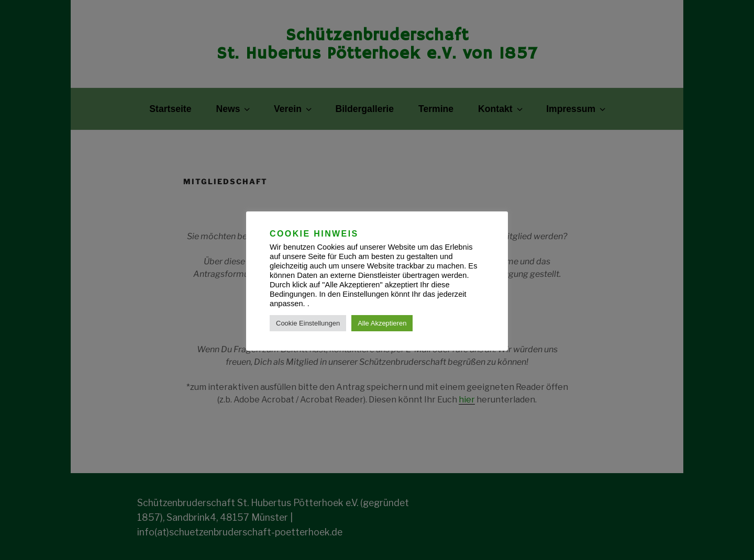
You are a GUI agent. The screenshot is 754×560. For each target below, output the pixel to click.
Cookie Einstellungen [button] (308, 323)
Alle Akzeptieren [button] (382, 323)
